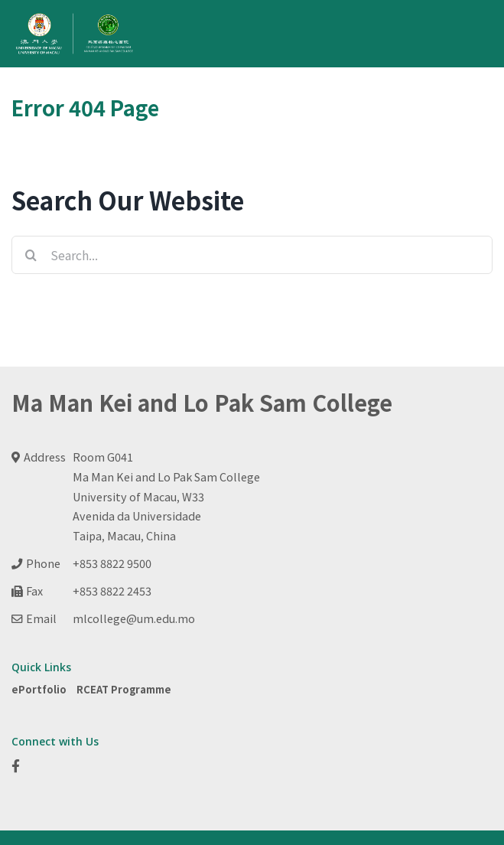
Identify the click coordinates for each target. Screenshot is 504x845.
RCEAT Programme (124, 689)
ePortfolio (39, 689)
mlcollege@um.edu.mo (134, 618)
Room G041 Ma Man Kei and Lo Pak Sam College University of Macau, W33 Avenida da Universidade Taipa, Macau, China (166, 496)
